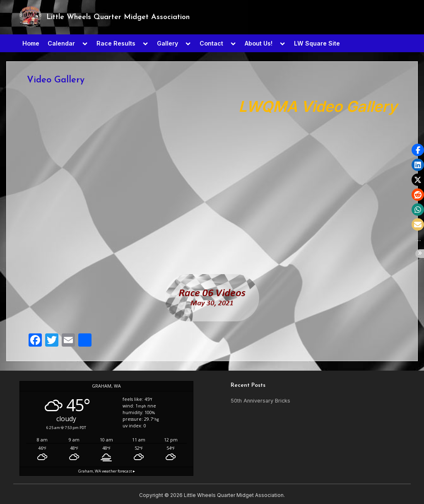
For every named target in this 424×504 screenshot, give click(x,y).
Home (31, 43)
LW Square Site (317, 43)
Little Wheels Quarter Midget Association (118, 17)
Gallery (167, 43)
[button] (418, 150)
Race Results (116, 43)
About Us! (259, 43)
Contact (211, 43)
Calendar (61, 43)
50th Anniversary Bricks (260, 401)
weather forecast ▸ (107, 471)
